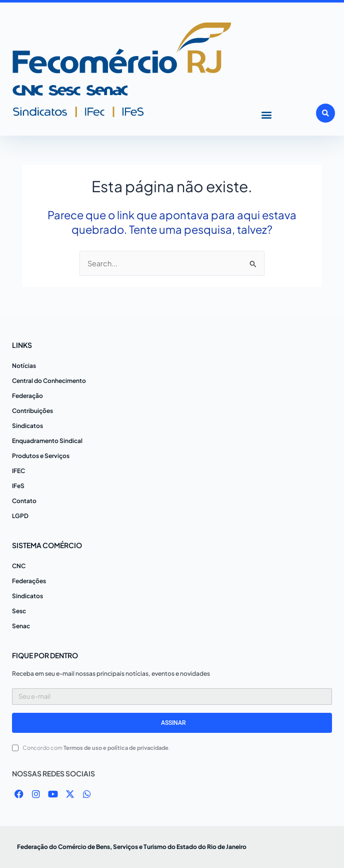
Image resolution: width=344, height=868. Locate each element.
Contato (24, 501)
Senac (21, 626)
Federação (27, 396)
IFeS (18, 486)
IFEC (18, 471)
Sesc (19, 611)
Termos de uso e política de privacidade (116, 748)
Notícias (24, 366)
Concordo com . (96, 748)
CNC (19, 566)
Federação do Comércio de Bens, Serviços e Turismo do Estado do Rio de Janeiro (132, 847)
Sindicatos (27, 426)
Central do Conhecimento (49, 381)
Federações (29, 581)
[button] (267, 114)
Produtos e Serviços (41, 456)
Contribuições (32, 411)
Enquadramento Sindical (47, 441)
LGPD (20, 516)
